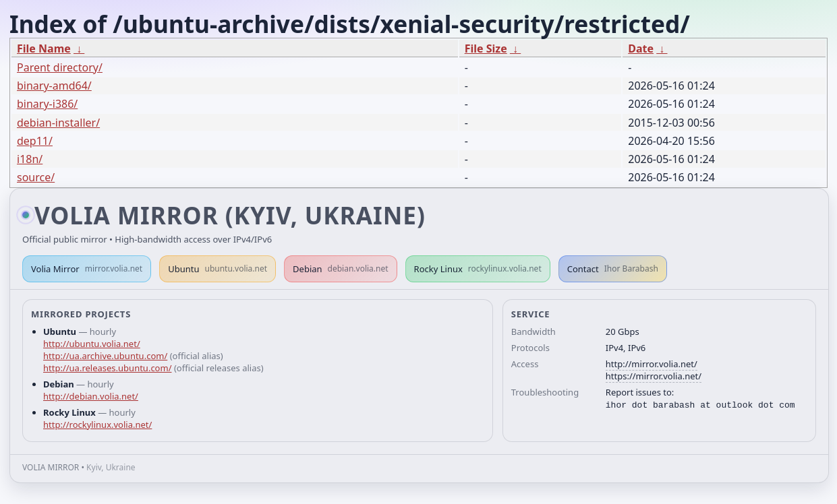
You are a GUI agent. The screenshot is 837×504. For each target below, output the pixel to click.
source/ (36, 177)
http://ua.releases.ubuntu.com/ (107, 368)
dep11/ (35, 141)
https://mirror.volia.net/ (654, 376)
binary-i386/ (47, 104)
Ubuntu (218, 269)
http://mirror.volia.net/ (652, 364)
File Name (44, 49)
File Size (486, 49)
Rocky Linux (478, 269)
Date (641, 49)
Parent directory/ (60, 67)
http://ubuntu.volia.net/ (92, 344)
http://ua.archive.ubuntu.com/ (105, 356)
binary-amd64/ (54, 86)
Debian (341, 269)
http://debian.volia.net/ (91, 396)
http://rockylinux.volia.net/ (97, 424)
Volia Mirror (87, 269)
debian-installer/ (58, 123)
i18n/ (30, 159)
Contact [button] (613, 269)
